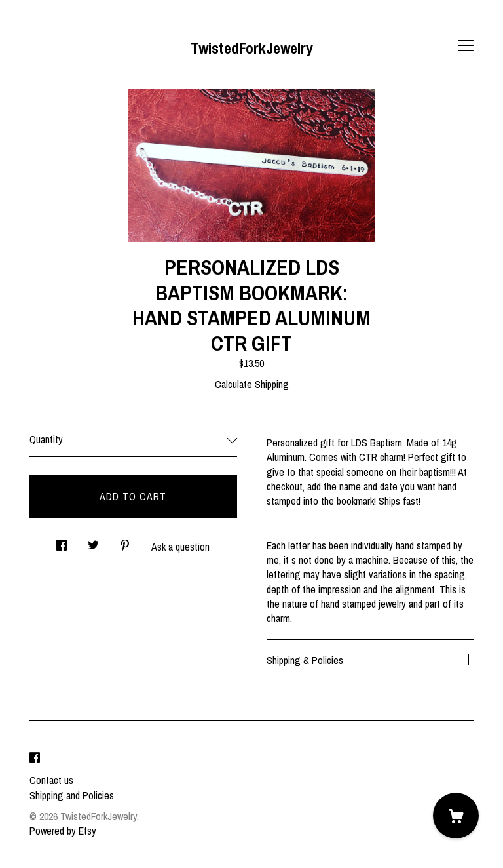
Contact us (51, 780)
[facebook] (35, 758)
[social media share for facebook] (62, 542)
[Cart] (456, 816)
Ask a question (180, 547)
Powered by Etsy (63, 831)
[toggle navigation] (466, 46)
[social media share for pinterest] (125, 542)
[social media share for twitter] (93, 542)
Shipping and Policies (72, 795)
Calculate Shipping (252, 384)
